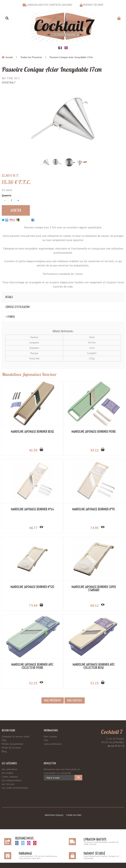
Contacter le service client (15, 736)
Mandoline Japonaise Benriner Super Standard (94, 589)
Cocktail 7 (112, 732)
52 (35, 683)
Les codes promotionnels (15, 788)
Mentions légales (54, 815)
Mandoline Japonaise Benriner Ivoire (94, 432)
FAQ (4, 740)
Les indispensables (12, 780)
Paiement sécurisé (93, 5)
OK (78, 778)
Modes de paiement (12, 744)
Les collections (9, 769)
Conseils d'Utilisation (17, 307)
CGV (46, 740)
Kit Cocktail (7, 773)
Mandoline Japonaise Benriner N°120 (32, 587)
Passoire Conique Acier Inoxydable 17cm (52, 69)
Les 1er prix (8, 784)
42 (35, 450)
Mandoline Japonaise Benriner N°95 (94, 509)
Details (9, 297)
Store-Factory (74, 815)
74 (96, 528)
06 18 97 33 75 (116, 746)
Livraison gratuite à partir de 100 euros (50, 5)
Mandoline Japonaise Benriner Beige (32, 432)
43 (96, 450)
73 (35, 605)
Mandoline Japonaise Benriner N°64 (32, 509)
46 (35, 528)
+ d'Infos (10, 317)
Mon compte (50, 736)
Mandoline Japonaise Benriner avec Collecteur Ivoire (32, 666)
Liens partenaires (53, 744)
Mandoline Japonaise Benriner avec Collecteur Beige (94, 666)
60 (96, 605)
